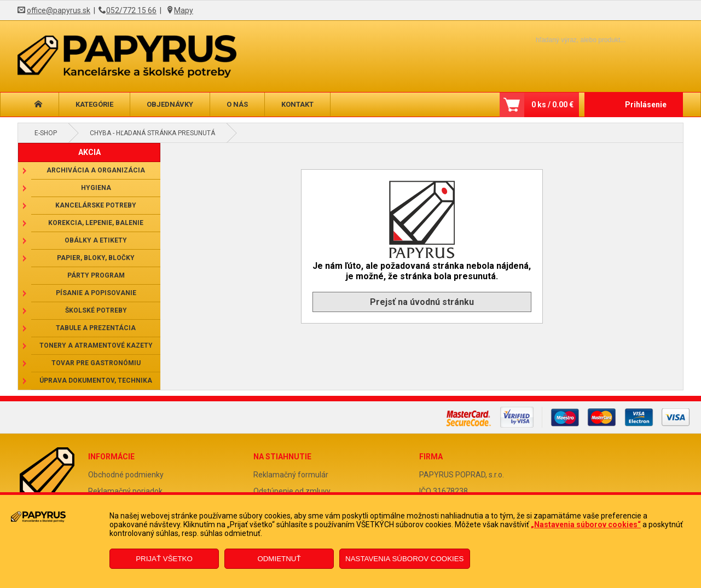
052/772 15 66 (131, 10)
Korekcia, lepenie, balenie (96, 223)
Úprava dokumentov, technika (96, 381)
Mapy (184, 10)
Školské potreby (96, 310)
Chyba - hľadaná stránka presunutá (152, 133)
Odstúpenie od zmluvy (292, 491)
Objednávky (170, 104)
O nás (237, 104)
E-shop (46, 133)
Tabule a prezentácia (96, 328)
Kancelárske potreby (96, 205)
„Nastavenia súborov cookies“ (586, 524)
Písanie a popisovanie (96, 293)
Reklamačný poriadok (125, 491)
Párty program (96, 275)
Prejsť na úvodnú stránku (422, 302)
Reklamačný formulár (291, 475)
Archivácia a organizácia (96, 170)
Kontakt (297, 104)
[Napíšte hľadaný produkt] (562, 40)
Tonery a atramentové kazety (96, 345)
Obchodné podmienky (126, 475)
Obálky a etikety (96, 240)
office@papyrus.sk (59, 10)
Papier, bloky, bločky (96, 258)
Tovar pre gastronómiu (96, 363)
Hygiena (96, 188)
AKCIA (89, 152)
